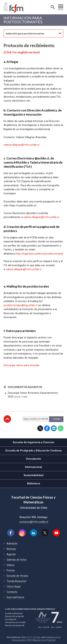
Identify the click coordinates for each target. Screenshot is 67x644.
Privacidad (51, 640)
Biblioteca (34, 483)
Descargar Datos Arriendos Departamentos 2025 (33, 395)
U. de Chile (36, 637)
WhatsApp (61, 428)
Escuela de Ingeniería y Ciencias (33, 442)
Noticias (11, 549)
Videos (11, 565)
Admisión (12, 544)
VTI (29, 637)
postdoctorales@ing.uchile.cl (21, 305)
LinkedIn (54, 428)
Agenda (11, 554)
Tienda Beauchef (17, 581)
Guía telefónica (15, 597)
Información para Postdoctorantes (23, 20)
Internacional (33, 467)
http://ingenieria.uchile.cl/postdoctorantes (40, 254)
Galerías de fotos (17, 560)
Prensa (11, 570)
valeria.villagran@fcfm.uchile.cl (41, 217)
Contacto (12, 592)
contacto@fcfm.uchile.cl (34, 522)
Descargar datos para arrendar (22, 365)
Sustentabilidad (33, 475)
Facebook (47, 428)
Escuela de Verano (17, 576)
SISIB (23, 637)
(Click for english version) (22, 52)
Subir (7, 419)
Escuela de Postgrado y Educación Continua (34, 451)
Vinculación (33, 459)
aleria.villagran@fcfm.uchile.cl (22, 145)
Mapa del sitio (39, 640)
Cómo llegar (14, 586)
